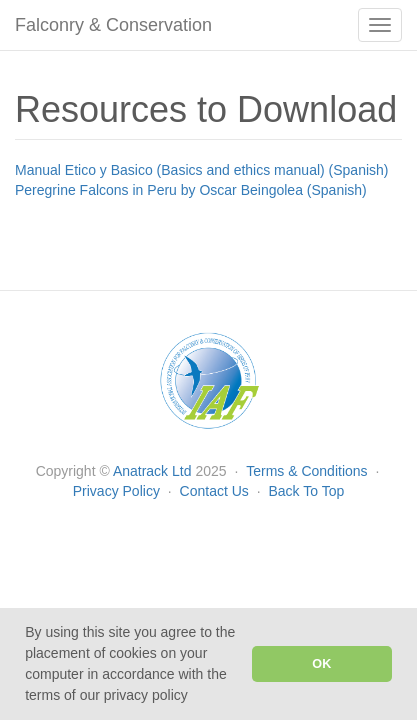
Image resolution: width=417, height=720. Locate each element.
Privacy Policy (118, 491)
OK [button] (321, 664)
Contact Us (216, 491)
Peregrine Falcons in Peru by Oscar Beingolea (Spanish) (191, 190)
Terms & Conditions (308, 471)
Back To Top (306, 491)
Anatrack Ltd (152, 471)
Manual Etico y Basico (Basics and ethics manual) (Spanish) (202, 170)
